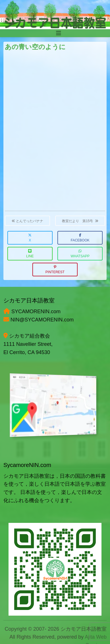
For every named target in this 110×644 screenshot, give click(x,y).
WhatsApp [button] (80, 254)
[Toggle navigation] (59, 33)
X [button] (30, 238)
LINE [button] (30, 254)
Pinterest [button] (55, 270)
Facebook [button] (80, 238)
